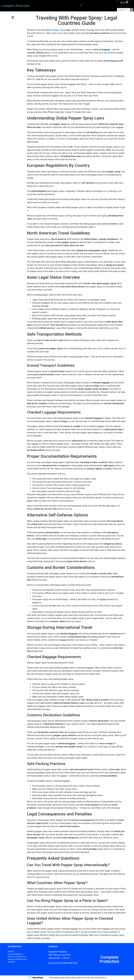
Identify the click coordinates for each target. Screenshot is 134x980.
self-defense (110, 53)
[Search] (132, 10)
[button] (81, 5)
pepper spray (59, 30)
